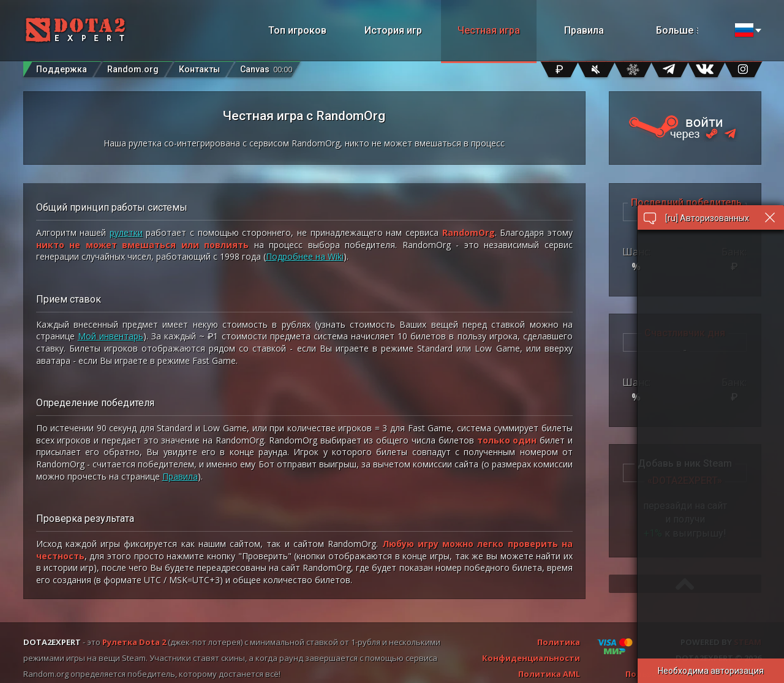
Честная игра (489, 30)
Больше (692, 30)
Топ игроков (297, 30)
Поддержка (62, 69)
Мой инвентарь (111, 336)
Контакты (199, 69)
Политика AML (549, 674)
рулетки (126, 232)
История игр (393, 30)
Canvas (266, 66)
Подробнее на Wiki (305, 256)
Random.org (133, 69)
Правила (584, 30)
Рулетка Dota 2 (134, 642)
